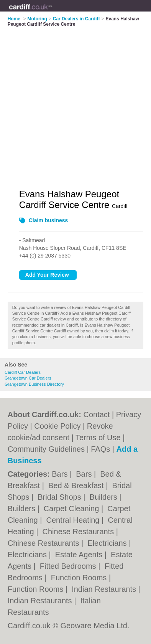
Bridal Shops (60, 497)
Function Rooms (80, 578)
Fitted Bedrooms (69, 566)
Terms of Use (98, 438)
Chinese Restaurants (79, 532)
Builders (105, 497)
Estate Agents (80, 555)
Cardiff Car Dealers (23, 372)
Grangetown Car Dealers (28, 378)
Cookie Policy (57, 426)
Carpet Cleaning (72, 509)
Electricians (108, 543)
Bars (61, 474)
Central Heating (74, 520)
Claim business (48, 220)
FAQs (100, 449)
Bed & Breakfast (77, 485)
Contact (96, 414)
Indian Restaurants (105, 589)
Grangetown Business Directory (34, 384)
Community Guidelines (46, 449)
